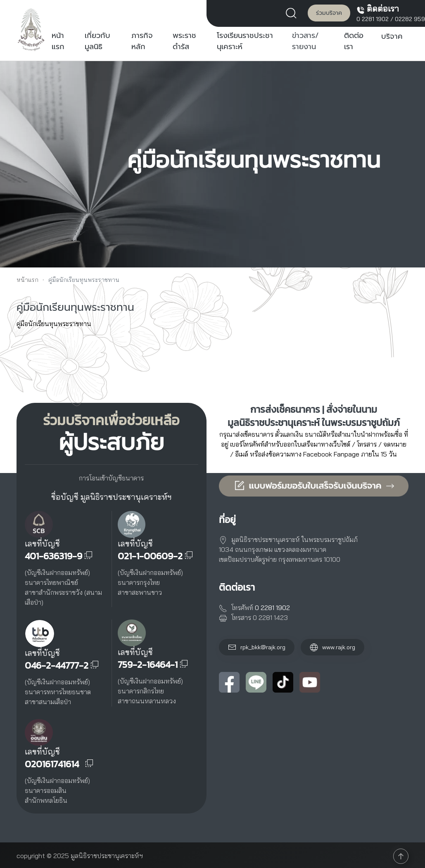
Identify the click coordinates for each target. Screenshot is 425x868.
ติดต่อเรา (354, 41)
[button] (293, 12)
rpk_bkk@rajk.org (263, 647)
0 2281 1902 (373, 19)
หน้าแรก (58, 41)
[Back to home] (31, 29)
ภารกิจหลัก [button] (142, 41)
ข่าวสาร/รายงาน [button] (305, 41)
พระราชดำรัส (184, 41)
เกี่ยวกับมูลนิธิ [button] (97, 41)
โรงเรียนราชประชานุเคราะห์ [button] (245, 41)
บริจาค (392, 36)
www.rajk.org (332, 647)
